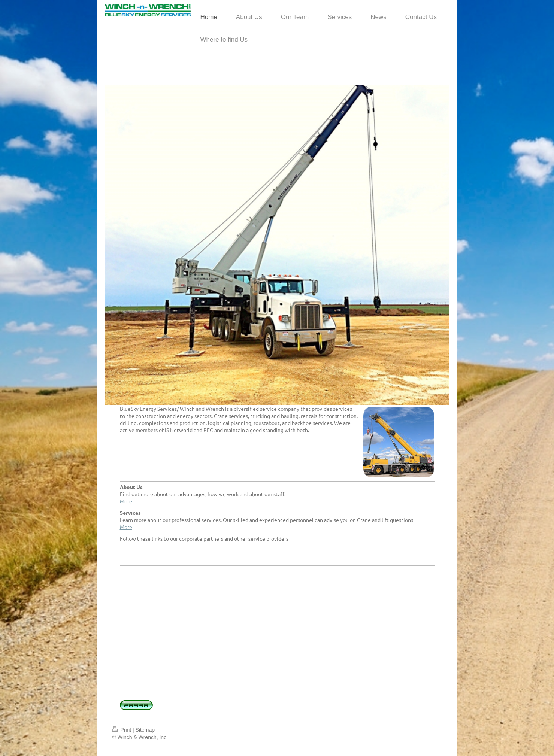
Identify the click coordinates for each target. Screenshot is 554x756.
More (126, 501)
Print (123, 730)
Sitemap (145, 730)
